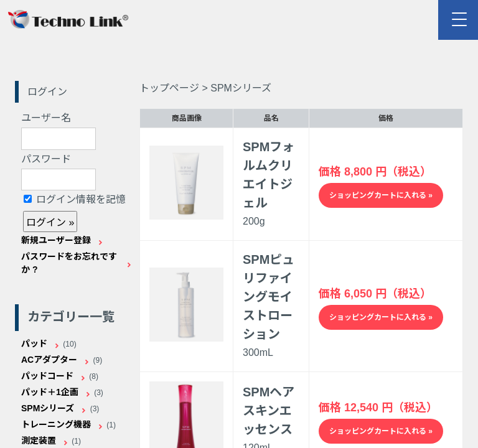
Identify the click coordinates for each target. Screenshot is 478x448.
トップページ (169, 88)
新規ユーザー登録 (56, 240)
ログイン (47, 92)
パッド (34, 343)
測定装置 (39, 441)
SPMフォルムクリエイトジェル (269, 175)
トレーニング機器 (56, 424)
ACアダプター (49, 360)
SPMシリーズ (48, 408)
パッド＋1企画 (50, 392)
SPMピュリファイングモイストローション (269, 297)
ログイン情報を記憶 (75, 199)
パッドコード (47, 376)
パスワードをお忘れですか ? (69, 263)
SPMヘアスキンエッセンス (269, 411)
